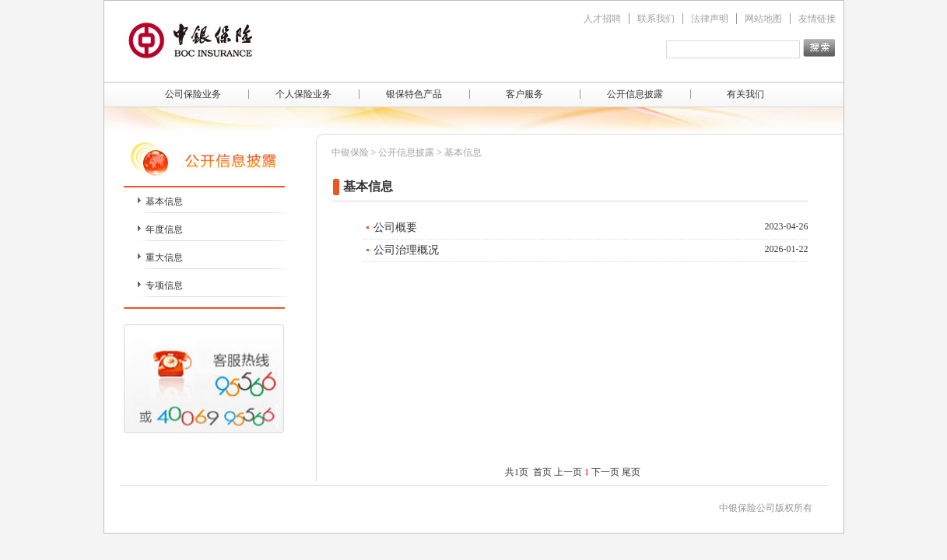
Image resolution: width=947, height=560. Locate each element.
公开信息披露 (635, 94)
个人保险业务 (303, 94)
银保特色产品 (414, 94)
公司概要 (395, 227)
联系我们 (656, 19)
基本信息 (164, 201)
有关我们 (745, 94)
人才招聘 (602, 19)
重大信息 (164, 257)
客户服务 (524, 94)
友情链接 (817, 19)
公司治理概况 (406, 250)
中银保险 (350, 152)
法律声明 (710, 19)
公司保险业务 (193, 94)
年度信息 (164, 229)
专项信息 (164, 285)
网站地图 (763, 19)
